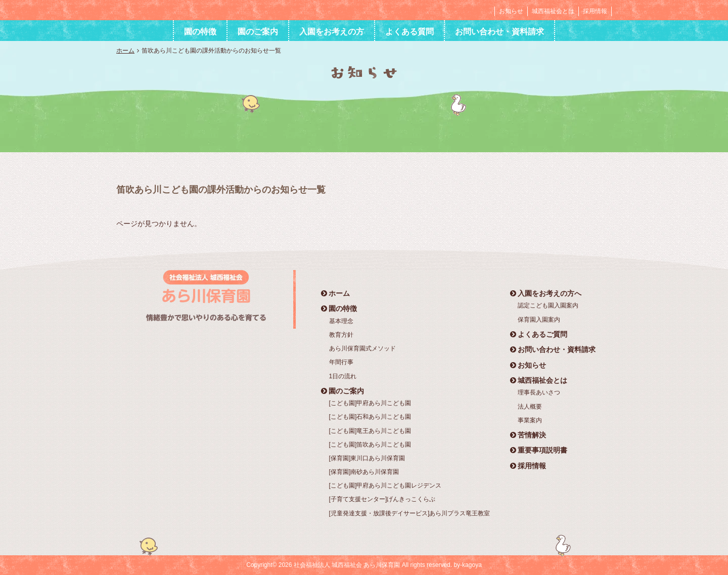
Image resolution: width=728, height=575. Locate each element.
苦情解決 (528, 435)
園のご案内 (258, 32)
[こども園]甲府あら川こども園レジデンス (385, 485)
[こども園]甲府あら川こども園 (370, 403)
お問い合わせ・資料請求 (499, 32)
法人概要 (530, 407)
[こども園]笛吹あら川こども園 (370, 445)
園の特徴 (200, 32)
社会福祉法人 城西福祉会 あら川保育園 (179, 10)
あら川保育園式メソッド (362, 348)
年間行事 (341, 362)
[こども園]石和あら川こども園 (370, 417)
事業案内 (530, 420)
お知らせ (511, 11)
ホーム (125, 51)
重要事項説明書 (539, 450)
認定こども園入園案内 (548, 305)
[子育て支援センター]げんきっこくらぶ (382, 499)
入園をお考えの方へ (546, 293)
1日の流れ (343, 376)
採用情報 (595, 11)
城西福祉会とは (553, 11)
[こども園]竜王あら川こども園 (370, 431)
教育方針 (341, 335)
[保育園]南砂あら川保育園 (364, 472)
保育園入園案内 (539, 320)
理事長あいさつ (539, 392)
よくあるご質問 (539, 334)
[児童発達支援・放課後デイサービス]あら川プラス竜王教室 (410, 513)
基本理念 (341, 321)
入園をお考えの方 (332, 32)
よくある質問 (409, 32)
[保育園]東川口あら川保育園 (367, 458)
